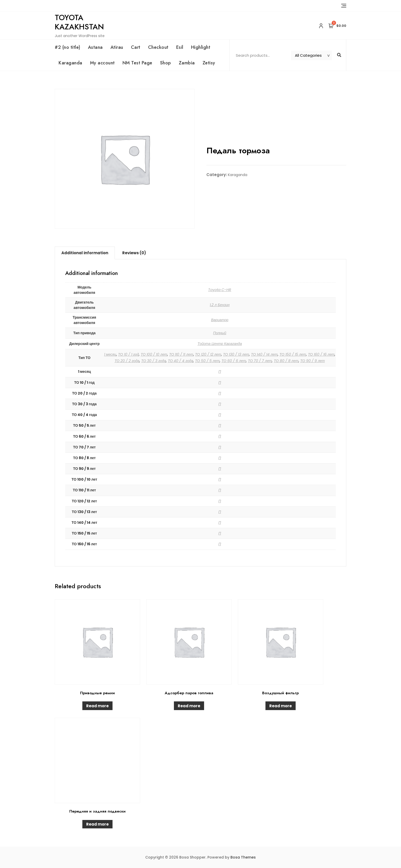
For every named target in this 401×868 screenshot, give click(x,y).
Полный (220, 333)
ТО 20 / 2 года (127, 361)
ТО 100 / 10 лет (154, 354)
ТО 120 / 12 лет (208, 354)
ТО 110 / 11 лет (181, 354)
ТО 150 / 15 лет (293, 354)
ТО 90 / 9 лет (313, 361)
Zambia (187, 63)
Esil (180, 47)
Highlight (201, 47)
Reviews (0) (134, 253)
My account (102, 63)
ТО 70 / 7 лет (260, 361)
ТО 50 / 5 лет (207, 361)
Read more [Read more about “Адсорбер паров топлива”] (189, 706)
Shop (166, 63)
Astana (95, 47)
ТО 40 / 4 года (180, 361)
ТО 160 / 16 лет (321, 354)
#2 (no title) (68, 47)
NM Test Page (137, 63)
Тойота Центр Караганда (220, 344)
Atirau (117, 47)
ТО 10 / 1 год (129, 354)
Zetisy (209, 63)
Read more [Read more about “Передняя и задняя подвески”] (97, 824)
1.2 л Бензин (220, 305)
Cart (136, 47)
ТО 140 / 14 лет (264, 354)
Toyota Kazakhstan (79, 22)
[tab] (85, 253)
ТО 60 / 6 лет (234, 361)
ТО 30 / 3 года (154, 361)
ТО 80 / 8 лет (286, 361)
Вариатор (220, 320)
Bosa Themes (243, 857)
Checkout (158, 47)
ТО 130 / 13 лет (236, 354)
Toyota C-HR (220, 290)
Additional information (85, 253)
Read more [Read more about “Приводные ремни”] (97, 706)
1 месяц (110, 354)
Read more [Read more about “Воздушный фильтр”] (281, 706)
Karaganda (70, 63)
